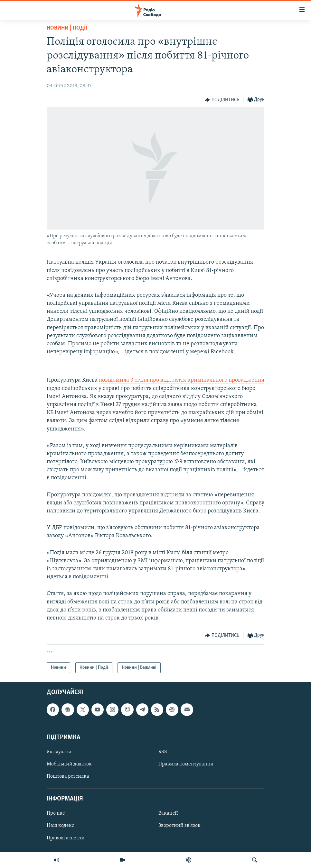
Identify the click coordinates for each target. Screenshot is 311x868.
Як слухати (59, 752)
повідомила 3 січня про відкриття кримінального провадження (182, 380)
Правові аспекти (66, 838)
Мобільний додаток (69, 764)
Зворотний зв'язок (179, 826)
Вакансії (168, 814)
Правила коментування (186, 764)
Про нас (56, 814)
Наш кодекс (60, 826)
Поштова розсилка (68, 776)
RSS (163, 752)
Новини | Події (67, 28)
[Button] (222, 100)
